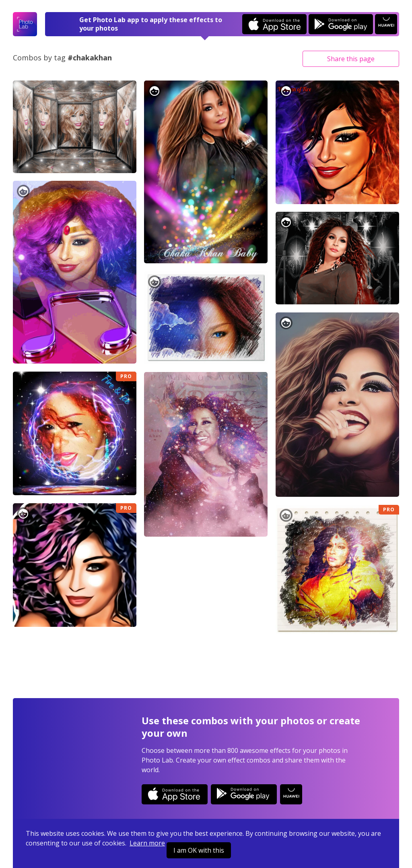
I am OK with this (199, 850)
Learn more (147, 843)
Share (351, 59)
